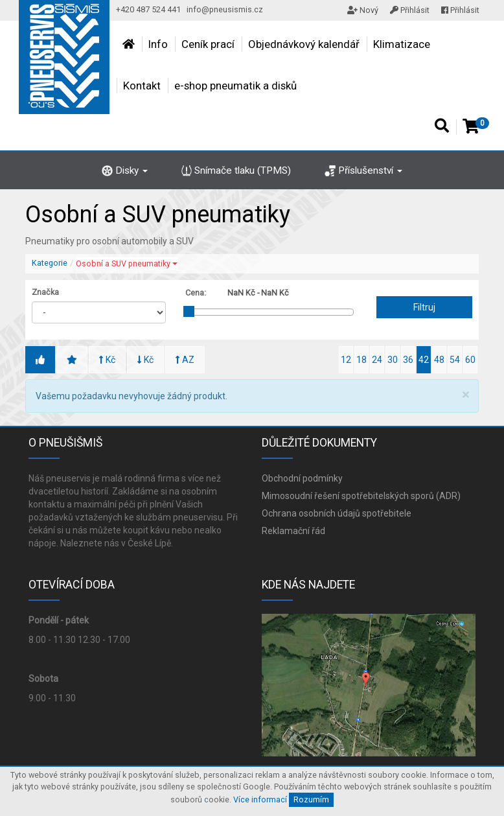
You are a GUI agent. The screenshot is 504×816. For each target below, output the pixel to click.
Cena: (196, 293)
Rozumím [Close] (311, 799)
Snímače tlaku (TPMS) (236, 170)
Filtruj (424, 307)
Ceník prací (208, 44)
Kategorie (50, 263)
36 (408, 360)
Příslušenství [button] (363, 170)
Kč (107, 360)
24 (377, 360)
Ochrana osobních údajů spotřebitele (337, 513)
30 (393, 360)
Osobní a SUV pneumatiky (127, 263)
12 (346, 360)
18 (361, 360)
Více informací (260, 799)
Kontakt (142, 86)
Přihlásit (410, 10)
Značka (45, 292)
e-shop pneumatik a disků (235, 86)
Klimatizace (402, 44)
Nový (363, 10)
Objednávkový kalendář (304, 44)
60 (470, 360)
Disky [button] (125, 170)
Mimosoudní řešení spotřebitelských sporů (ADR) (361, 496)
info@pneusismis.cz (225, 9)
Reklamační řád (293, 531)
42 (424, 360)
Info (158, 44)
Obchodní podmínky (302, 478)
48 (439, 360)
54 (455, 360)
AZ (185, 360)
